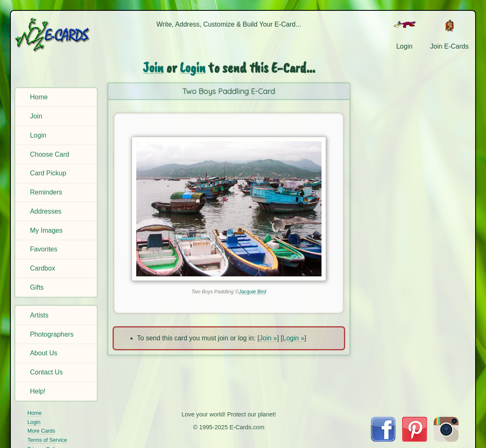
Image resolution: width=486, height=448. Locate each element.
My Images (46, 230)
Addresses (46, 211)
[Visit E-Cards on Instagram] (446, 439)
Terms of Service (47, 440)
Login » (293, 338)
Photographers (52, 334)
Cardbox (42, 268)
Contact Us (46, 372)
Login (38, 135)
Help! (38, 391)
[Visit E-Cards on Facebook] (383, 439)
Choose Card (49, 154)
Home (39, 97)
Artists (39, 315)
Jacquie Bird (253, 292)
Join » (268, 338)
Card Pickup (48, 173)
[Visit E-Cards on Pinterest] (415, 439)
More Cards (41, 431)
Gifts (37, 287)
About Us (44, 353)
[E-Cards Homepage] (57, 35)
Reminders (46, 192)
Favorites (44, 249)
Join (36, 116)
